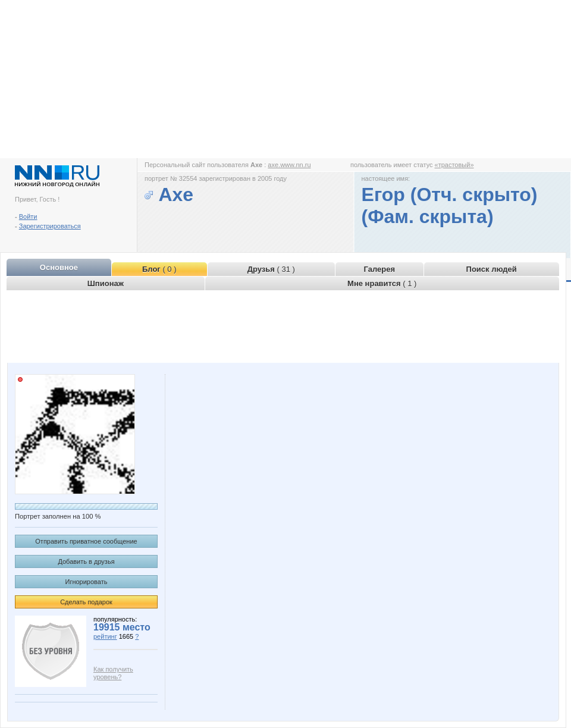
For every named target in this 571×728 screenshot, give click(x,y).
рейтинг (105, 636)
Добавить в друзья (86, 561)
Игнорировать (87, 582)
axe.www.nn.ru (289, 165)
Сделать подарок (86, 602)
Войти (28, 216)
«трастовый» (454, 165)
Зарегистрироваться (50, 226)
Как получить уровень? (113, 673)
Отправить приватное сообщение (86, 541)
